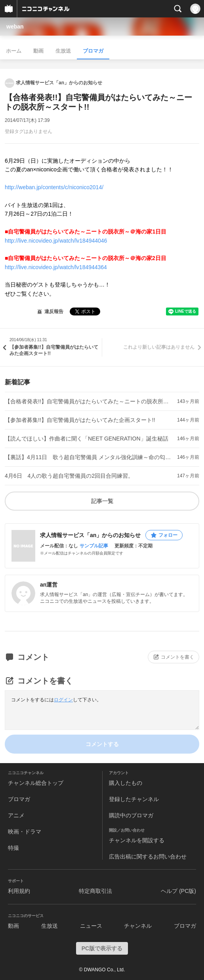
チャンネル (138, 926)
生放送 (63, 51)
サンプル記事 (94, 546)
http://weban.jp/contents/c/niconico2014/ (54, 187)
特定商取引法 (95, 891)
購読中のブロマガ (131, 815)
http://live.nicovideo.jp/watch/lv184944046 (56, 241)
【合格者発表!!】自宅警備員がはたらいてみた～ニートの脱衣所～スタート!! (89, 401)
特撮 (13, 848)
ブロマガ (93, 51)
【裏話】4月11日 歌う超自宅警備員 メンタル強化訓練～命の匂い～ (89, 457)
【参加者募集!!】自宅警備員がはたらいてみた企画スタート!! (80, 420)
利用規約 (19, 891)
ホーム (14, 51)
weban (15, 27)
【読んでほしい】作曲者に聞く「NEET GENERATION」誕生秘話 (87, 439)
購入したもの (126, 783)
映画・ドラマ (25, 832)
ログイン (63, 700)
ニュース (91, 926)
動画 (38, 51)
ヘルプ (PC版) (178, 891)
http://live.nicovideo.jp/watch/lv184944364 (56, 267)
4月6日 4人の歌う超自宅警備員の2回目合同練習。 (69, 476)
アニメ (16, 815)
